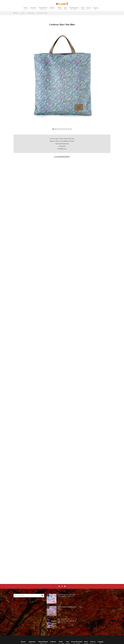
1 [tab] (53, 129)
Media (59, 8)
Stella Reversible (31, 13)
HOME (16, 13)
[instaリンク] (62, 586)
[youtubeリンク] (65, 586)
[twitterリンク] (59, 586)
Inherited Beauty (43, 8)
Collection (52, 8)
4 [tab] (59, 129)
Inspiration (33, 8)
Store (65, 8)
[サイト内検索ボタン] (42, 596)
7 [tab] (65, 129)
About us (89, 8)
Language (95, 8)
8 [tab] (67, 129)
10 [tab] (71, 129)
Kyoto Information (74, 8)
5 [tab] (61, 129)
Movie (83, 8)
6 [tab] (63, 129)
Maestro (26, 8)
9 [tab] (69, 129)
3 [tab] (57, 129)
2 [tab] (55, 129)
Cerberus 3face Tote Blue (42, 13)
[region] (62, 80)
